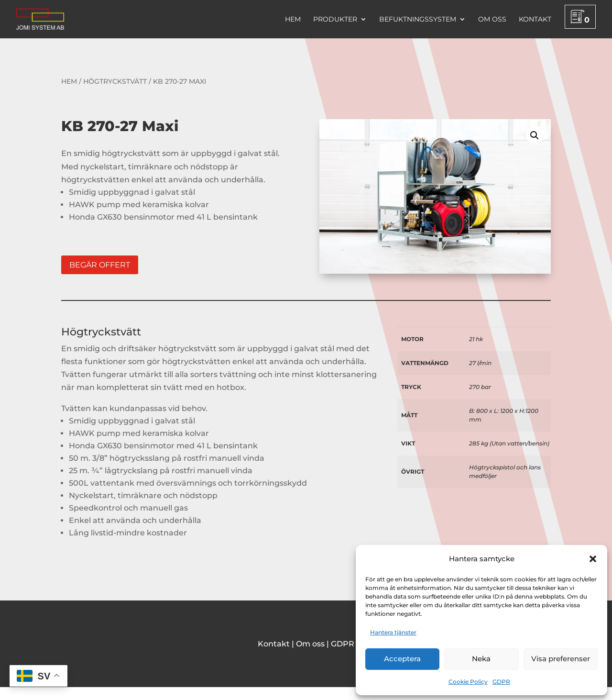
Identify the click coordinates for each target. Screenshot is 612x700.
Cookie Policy (468, 682)
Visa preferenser (561, 659)
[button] (593, 559)
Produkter (335, 20)
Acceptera (402, 659)
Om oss (492, 20)
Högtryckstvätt (115, 81)
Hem (293, 20)
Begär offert (100, 265)
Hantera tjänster (393, 632)
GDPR (501, 682)
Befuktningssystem (418, 20)
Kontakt (535, 20)
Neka (481, 659)
